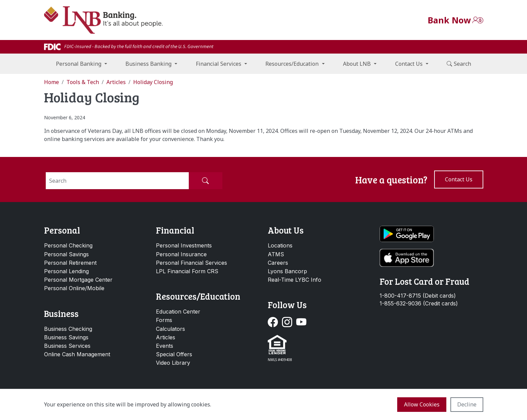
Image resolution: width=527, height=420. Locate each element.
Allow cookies (422, 404)
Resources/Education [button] (292, 64)
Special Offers (174, 354)
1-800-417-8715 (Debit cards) (418, 296)
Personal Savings (66, 254)
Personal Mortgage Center (78, 280)
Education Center (178, 312)
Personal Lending (66, 271)
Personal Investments (184, 245)
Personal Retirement (70, 263)
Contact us (459, 179)
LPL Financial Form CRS (187, 271)
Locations (280, 245)
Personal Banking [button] (79, 64)
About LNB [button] (357, 64)
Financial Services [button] (219, 64)
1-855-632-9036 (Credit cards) (419, 304)
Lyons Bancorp (287, 271)
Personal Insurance (181, 254)
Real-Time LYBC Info (295, 280)
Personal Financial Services (191, 263)
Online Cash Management (77, 354)
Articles (166, 337)
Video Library (173, 363)
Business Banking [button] (148, 64)
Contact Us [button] (409, 64)
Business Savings (66, 337)
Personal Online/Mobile (74, 288)
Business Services (67, 346)
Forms (164, 320)
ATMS (276, 254)
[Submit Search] (205, 181)
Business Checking (68, 329)
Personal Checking (68, 245)
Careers (278, 263)
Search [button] (459, 64)
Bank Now (449, 20)
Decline (467, 404)
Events (165, 346)
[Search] (117, 181)
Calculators (170, 329)
